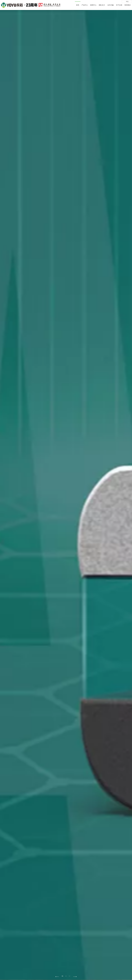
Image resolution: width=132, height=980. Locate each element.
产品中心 (85, 5)
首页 (78, 5)
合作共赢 (111, 5)
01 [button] (62, 976)
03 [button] (70, 976)
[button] (75, 977)
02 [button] (66, 976)
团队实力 (102, 5)
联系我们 (128, 5)
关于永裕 (119, 5)
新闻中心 (93, 5)
